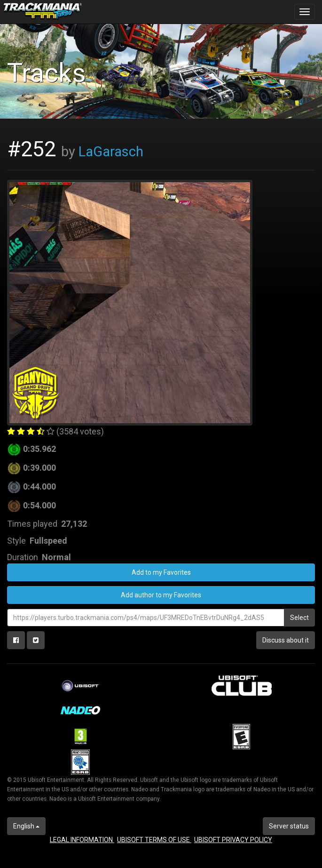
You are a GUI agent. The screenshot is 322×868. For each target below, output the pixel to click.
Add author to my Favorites (161, 595)
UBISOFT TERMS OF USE (154, 840)
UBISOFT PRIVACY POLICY (233, 840)
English (26, 826)
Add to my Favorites (161, 572)
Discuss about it (286, 640)
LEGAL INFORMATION (82, 840)
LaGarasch (111, 152)
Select (299, 618)
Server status (289, 826)
